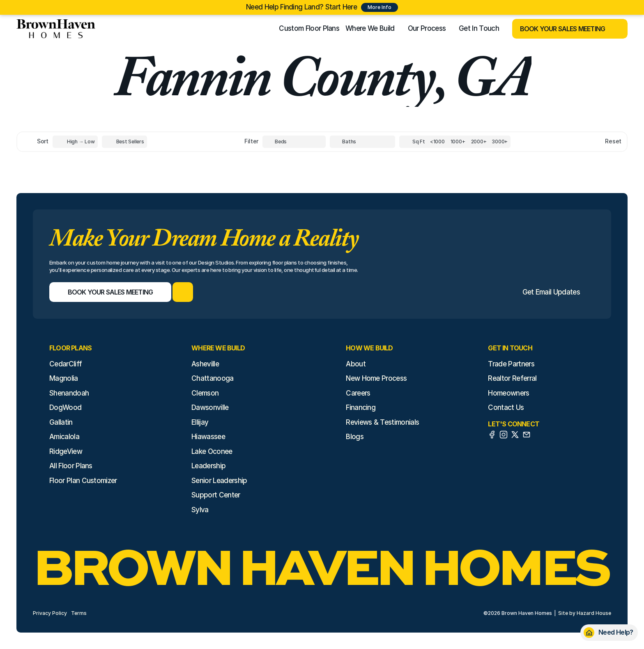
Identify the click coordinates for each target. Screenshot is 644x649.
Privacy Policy (50, 613)
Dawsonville (210, 407)
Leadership (208, 466)
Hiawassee (208, 437)
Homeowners (508, 393)
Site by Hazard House (585, 613)
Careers (358, 393)
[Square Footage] (437, 142)
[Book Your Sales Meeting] (560, 29)
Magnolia (64, 378)
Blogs (355, 437)
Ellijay (200, 422)
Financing (361, 407)
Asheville (205, 364)
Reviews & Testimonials (382, 422)
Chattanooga (213, 378)
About (356, 364)
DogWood (65, 407)
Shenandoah (69, 393)
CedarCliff (66, 364)
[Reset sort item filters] (596, 142)
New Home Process (376, 378)
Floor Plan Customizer (83, 481)
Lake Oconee (212, 451)
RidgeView (66, 451)
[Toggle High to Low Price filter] (75, 142)
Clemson (205, 393)
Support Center (216, 495)
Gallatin (61, 422)
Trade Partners (511, 364)
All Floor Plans (71, 466)
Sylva (200, 510)
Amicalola (64, 437)
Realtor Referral (512, 378)
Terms (79, 613)
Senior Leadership (219, 481)
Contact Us (506, 407)
